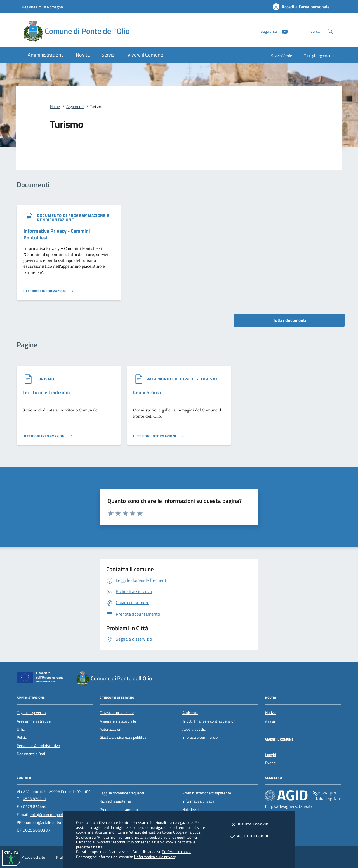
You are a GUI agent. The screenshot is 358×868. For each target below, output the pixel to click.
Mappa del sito (33, 857)
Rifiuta (249, 825)
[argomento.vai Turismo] (45, 379)
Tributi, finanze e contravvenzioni (209, 721)
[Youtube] (282, 31)
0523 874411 (35, 799)
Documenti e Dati (31, 754)
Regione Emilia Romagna (42, 7)
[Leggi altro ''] (49, 291)
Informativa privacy (198, 801)
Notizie (271, 713)
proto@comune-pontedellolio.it (54, 815)
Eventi (270, 763)
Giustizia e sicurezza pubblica (123, 737)
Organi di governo (31, 713)
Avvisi (270, 721)
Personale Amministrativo (38, 746)
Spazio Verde (282, 56)
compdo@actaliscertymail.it (47, 822)
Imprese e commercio (200, 737)
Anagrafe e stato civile (118, 721)
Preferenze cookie (177, 852)
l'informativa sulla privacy (155, 857)
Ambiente (190, 713)
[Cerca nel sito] (330, 31)
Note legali (191, 810)
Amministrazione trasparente (207, 793)
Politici (22, 737)
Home (55, 107)
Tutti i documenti (289, 320)
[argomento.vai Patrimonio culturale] (171, 379)
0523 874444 (35, 806)
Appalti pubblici (194, 729)
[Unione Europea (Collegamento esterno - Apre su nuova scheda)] (42, 678)
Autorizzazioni (111, 729)
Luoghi (271, 755)
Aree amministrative (34, 721)
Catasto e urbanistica (117, 713)
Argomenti (75, 107)
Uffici (21, 729)
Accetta (249, 836)
